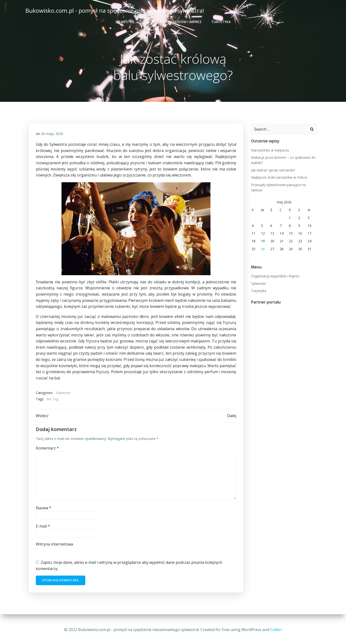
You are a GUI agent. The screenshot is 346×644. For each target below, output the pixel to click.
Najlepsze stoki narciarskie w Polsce (279, 178)
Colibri (276, 630)
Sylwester (125, 22)
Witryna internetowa (54, 546)
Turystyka (221, 22)
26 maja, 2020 (52, 134)
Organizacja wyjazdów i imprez (173, 22)
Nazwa (43, 509)
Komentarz (47, 450)
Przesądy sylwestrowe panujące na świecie (284, 185)
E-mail (43, 528)
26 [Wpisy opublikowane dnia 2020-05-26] (262, 244)
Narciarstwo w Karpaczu (270, 150)
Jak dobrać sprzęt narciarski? (273, 170)
